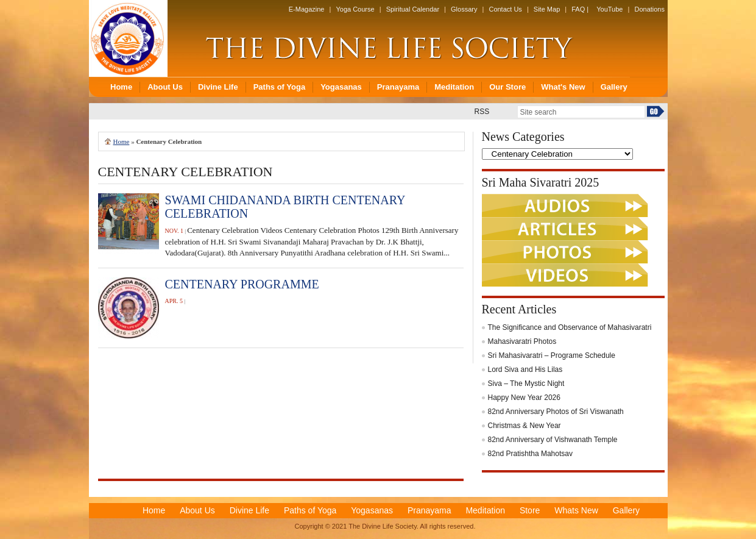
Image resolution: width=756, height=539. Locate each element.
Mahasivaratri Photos (522, 341)
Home (122, 141)
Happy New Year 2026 (524, 398)
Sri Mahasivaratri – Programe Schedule (552, 355)
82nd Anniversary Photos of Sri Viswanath (556, 412)
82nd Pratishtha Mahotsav (530, 454)
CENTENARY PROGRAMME (242, 284)
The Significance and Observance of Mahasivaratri (570, 327)
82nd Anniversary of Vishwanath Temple (553, 440)
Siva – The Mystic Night (526, 384)
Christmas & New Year (525, 426)
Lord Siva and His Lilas (525, 369)
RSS (482, 112)
